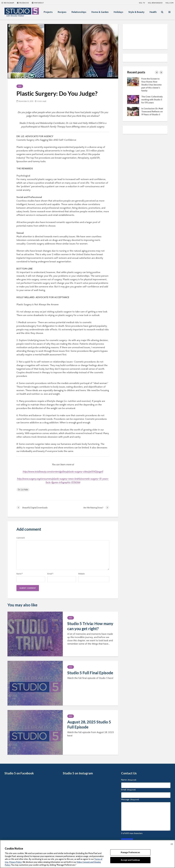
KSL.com (170, 3)
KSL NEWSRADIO (155, 3)
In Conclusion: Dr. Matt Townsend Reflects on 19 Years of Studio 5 (152, 111)
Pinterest (38, 3)
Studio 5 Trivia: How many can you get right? (90, 626)
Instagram (8, 3)
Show (36, 12)
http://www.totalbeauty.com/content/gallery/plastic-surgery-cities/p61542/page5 (63, 472)
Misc (20, 86)
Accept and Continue (130, 860)
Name (20, 574)
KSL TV (142, 3)
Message (130, 799)
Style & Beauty (136, 12)
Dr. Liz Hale (23, 490)
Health (153, 12)
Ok (172, 844)
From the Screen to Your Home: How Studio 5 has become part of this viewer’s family (151, 85)
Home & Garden (100, 12)
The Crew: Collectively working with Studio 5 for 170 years (152, 100)
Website (81, 574)
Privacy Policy (15, 862)
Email (50, 574)
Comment (21, 538)
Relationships (79, 12)
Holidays (118, 12)
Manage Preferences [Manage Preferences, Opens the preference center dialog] (130, 852)
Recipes (62, 12)
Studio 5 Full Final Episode (90, 673)
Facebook (23, 3)
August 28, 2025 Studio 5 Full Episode (89, 724)
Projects (48, 12)
